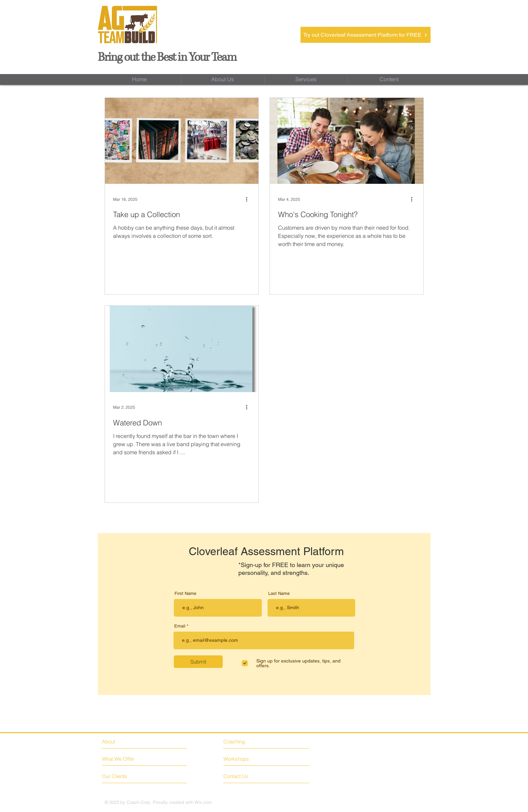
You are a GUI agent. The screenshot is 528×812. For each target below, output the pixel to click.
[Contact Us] (249, 776)
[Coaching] (253, 742)
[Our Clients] (128, 776)
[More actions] (249, 199)
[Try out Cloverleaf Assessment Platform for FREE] (366, 35)
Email (180, 626)
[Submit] (198, 662)
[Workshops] (243, 759)
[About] (131, 742)
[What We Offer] (128, 759)
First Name (185, 593)
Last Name (279, 593)
